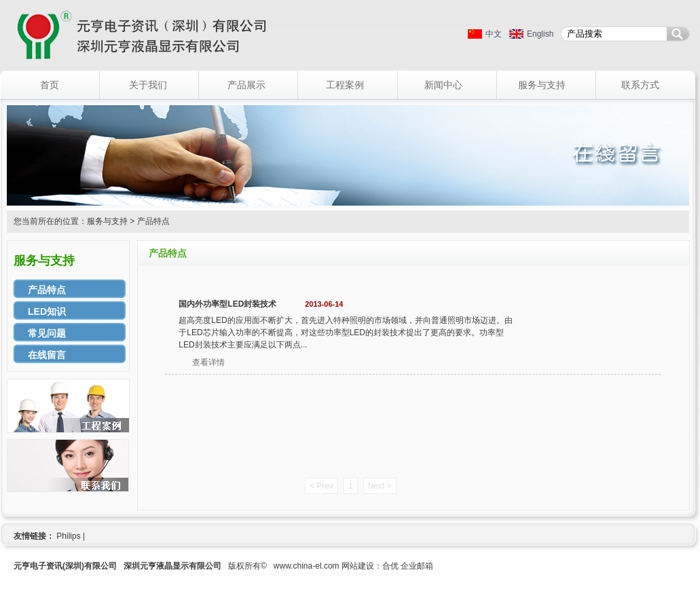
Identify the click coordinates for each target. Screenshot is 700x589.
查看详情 (208, 362)
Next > (380, 486)
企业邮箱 (417, 566)
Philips (68, 536)
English (540, 34)
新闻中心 (443, 85)
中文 (494, 34)
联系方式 (640, 85)
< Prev (321, 486)
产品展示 (246, 85)
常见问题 (47, 333)
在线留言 (47, 355)
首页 (50, 85)
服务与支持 (542, 85)
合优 (390, 566)
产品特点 (47, 290)
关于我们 (148, 85)
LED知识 (47, 311)
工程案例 (345, 85)
